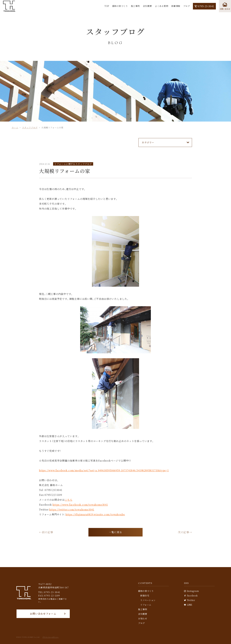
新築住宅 (145, 596)
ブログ (186, 6)
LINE (188, 605)
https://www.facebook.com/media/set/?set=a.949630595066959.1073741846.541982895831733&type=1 (104, 470)
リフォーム (146, 605)
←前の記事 (46, 532)
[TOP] (9, 6)
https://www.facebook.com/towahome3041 (80, 505)
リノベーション (148, 600)
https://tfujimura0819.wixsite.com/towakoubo (95, 514)
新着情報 (176, 6)
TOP (107, 6)
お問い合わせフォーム (43, 614)
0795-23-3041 (204, 6)
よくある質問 (161, 6)
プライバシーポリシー (50, 637)
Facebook (191, 596)
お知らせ (143, 618)
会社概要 (147, 6)
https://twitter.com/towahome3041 (72, 510)
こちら (69, 500)
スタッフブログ (30, 128)
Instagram (192, 591)
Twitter (190, 600)
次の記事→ (185, 532)
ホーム (15, 128)
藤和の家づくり (120, 6)
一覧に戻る (115, 532)
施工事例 (135, 6)
